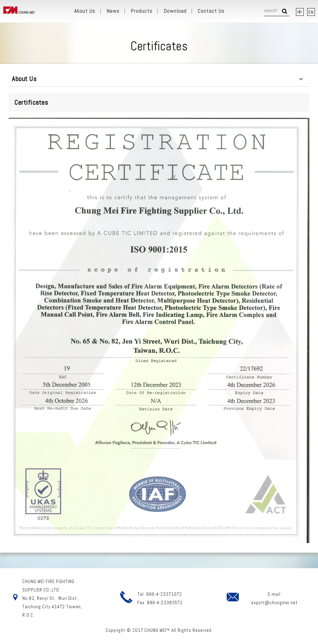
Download (175, 11)
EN (311, 12)
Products (142, 11)
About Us (85, 11)
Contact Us (211, 11)
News (113, 11)
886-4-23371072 (164, 594)
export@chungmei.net (275, 603)
